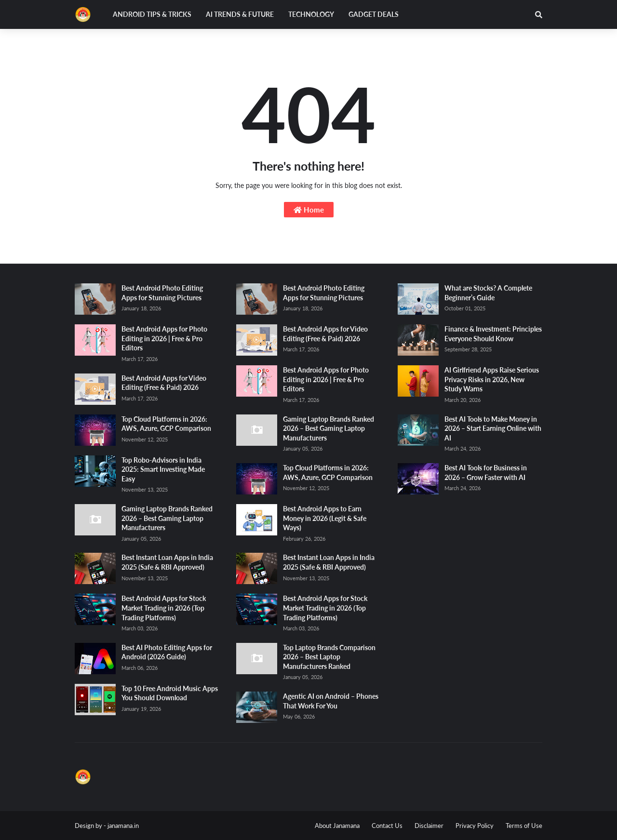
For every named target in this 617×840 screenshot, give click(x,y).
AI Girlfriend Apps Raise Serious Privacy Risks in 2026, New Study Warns (492, 379)
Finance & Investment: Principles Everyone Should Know (493, 334)
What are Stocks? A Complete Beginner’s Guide (488, 293)
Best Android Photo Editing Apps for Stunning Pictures (162, 293)
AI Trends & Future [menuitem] (240, 14)
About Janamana (337, 826)
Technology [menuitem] (311, 14)
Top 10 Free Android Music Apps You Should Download (170, 693)
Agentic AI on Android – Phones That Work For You (331, 701)
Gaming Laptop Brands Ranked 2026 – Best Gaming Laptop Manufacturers (167, 518)
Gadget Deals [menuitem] (374, 14)
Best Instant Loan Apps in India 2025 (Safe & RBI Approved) (167, 562)
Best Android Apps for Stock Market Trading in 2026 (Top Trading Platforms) (164, 608)
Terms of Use (524, 826)
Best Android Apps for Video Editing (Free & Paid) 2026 (164, 383)
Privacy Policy (475, 826)
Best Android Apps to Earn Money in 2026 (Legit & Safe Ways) (325, 518)
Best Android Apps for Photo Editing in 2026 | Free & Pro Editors (164, 338)
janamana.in (123, 826)
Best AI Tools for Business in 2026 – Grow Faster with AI (486, 473)
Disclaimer (429, 826)
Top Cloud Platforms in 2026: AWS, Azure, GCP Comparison (166, 424)
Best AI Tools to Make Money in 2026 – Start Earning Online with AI (493, 428)
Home (309, 210)
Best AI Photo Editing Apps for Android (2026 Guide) (167, 652)
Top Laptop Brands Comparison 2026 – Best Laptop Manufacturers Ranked (329, 657)
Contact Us (387, 826)
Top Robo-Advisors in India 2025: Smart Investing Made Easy (163, 469)
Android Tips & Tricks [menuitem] (152, 14)
